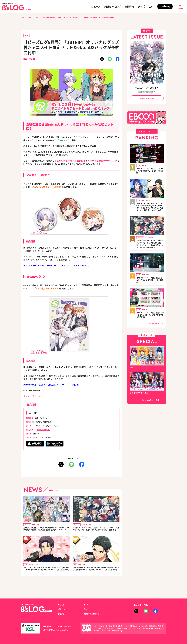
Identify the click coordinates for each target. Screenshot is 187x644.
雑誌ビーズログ (113, 6)
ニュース (96, 6)
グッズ (141, 6)
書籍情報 (129, 6)
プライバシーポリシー (67, 627)
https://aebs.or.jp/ (118, 631)
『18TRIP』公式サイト (34, 396)
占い (151, 6)
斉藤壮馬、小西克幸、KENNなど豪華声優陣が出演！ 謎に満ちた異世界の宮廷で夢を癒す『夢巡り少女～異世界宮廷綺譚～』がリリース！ (46, 532)
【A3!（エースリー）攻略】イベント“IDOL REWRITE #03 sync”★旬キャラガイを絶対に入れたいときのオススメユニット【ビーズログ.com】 (46, 577)
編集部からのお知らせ (93, 614)
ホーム (23, 17)
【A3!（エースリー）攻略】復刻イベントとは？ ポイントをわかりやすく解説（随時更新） (150, 323)
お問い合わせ (48, 627)
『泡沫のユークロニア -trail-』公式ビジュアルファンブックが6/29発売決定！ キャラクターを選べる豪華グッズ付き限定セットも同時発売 (96, 532)
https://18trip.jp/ (44, 430)
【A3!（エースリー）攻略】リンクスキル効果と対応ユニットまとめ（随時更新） (150, 172)
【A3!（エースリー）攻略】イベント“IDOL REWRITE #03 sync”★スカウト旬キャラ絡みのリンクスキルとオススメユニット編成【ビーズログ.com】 (150, 210)
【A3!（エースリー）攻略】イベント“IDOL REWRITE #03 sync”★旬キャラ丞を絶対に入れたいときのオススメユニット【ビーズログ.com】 (96, 577)
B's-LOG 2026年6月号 (147, 88)
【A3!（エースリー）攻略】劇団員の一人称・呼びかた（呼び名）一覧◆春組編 (150, 288)
